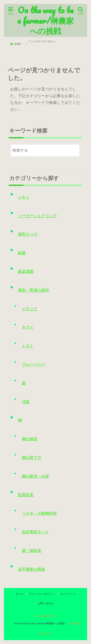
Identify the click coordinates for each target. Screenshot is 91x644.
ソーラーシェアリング (37, 216)
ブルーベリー (33, 365)
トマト (28, 346)
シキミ (24, 197)
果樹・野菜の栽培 (33, 290)
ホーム (20, 594)
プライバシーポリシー (42, 594)
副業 (22, 253)
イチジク (30, 309)
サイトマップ (68, 594)
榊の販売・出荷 (35, 476)
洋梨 (26, 402)
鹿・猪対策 (32, 551)
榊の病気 (30, 439)
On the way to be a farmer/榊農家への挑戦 (45, 20)
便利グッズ (28, 234)
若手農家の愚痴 (32, 569)
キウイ (28, 327)
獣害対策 (26, 495)
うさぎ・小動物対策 (39, 513)
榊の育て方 (32, 458)
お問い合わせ (46, 603)
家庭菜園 (26, 271)
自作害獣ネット (35, 532)
